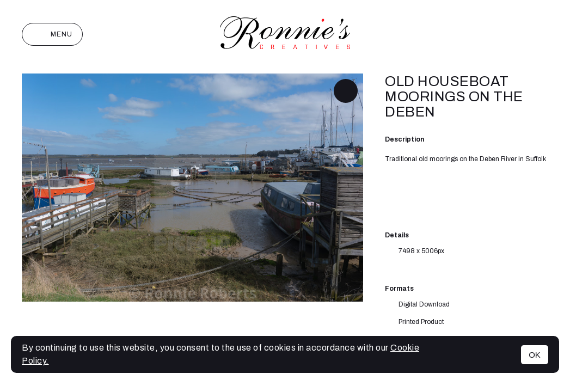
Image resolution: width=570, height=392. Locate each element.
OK (535, 355)
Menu (52, 34)
